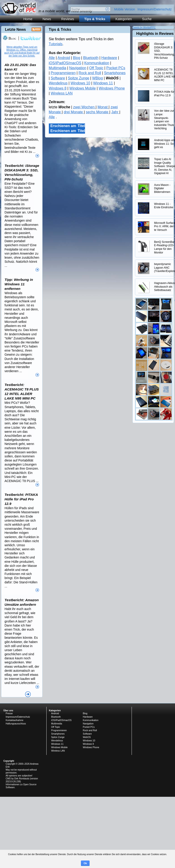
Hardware (109, 58)
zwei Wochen (84, 107)
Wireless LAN (62, 93)
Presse (9, 713)
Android (64, 58)
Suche (147, 19)
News (47, 19)
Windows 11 (103, 83)
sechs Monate (98, 112)
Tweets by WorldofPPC (144, 27)
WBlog (98, 78)
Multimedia (58, 68)
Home (28, 19)
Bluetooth (91, 58)
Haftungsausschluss (16, 724)
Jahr (115, 112)
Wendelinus (58, 83)
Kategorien (124, 19)
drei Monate (74, 112)
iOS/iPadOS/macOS (65, 63)
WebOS (87, 737)
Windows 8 (58, 88)
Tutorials (56, 44)
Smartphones (115, 73)
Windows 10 (80, 83)
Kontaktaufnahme (14, 720)
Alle (52, 58)
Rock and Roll (90, 73)
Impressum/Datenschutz (155, 9)
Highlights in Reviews (155, 34)
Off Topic (96, 68)
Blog (77, 58)
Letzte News (15, 30)
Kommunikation (97, 63)
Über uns (8, 711)
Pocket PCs (116, 68)
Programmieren (63, 73)
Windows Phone (112, 88)
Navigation (78, 68)
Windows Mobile (83, 88)
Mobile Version (125, 9)
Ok (85, 863)
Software (58, 78)
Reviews (68, 19)
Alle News (28, 694)
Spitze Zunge (78, 78)
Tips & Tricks (95, 19)
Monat (103, 107)
